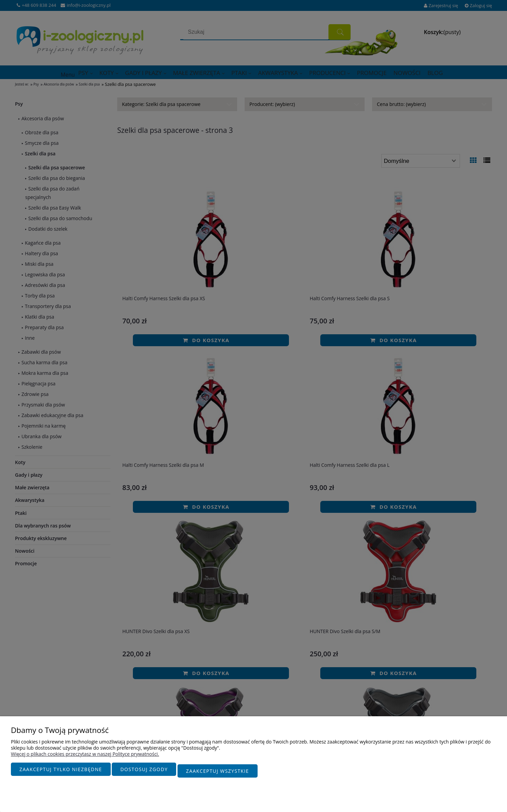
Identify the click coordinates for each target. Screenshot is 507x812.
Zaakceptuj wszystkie (218, 773)
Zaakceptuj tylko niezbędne (61, 773)
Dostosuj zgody (144, 773)
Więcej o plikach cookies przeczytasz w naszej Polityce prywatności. (85, 757)
